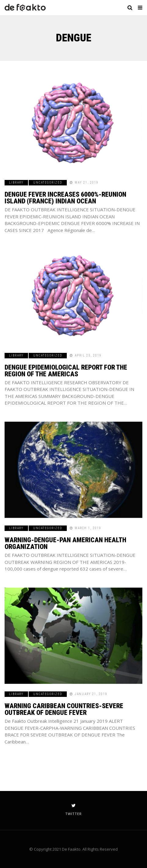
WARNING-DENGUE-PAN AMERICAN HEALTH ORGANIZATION (65, 543)
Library (16, 183)
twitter (73, 810)
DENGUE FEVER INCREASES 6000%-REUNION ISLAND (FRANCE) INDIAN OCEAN (65, 198)
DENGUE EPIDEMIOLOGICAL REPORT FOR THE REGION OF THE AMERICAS (66, 371)
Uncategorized (48, 183)
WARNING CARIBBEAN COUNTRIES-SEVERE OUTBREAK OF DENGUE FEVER (64, 709)
